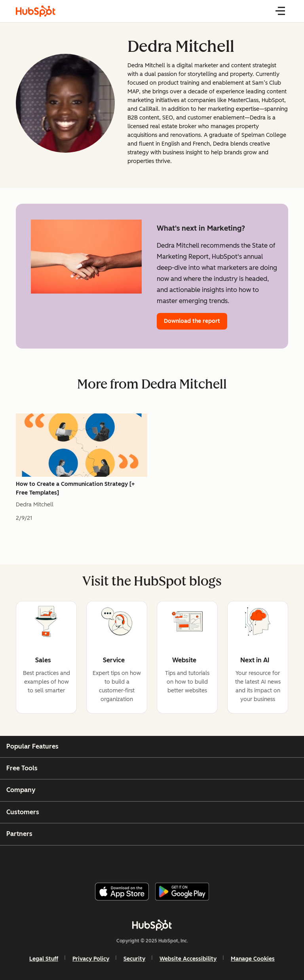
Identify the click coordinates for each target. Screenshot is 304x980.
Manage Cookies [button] (253, 959)
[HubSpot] (152, 925)
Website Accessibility (188, 959)
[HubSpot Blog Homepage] (36, 11)
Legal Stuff (44, 959)
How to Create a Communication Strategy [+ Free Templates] (75, 488)
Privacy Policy (91, 959)
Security (134, 959)
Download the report (192, 321)
